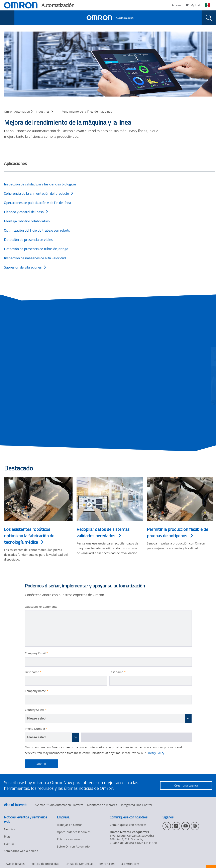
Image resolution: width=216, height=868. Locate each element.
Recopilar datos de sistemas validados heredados (103, 533)
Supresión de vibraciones (25, 267)
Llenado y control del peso (26, 212)
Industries (43, 111)
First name (33, 672)
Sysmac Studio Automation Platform (59, 805)
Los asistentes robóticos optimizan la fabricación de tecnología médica (29, 536)
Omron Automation (17, 111)
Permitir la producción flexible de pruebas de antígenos (178, 533)
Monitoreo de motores (102, 805)
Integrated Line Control (137, 805)
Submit (36, 764)
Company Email (36, 653)
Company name (37, 691)
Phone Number (36, 729)
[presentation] (7, 18)
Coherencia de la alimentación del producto (39, 193)
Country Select (36, 710)
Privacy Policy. (156, 753)
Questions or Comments (41, 607)
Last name (118, 672)
